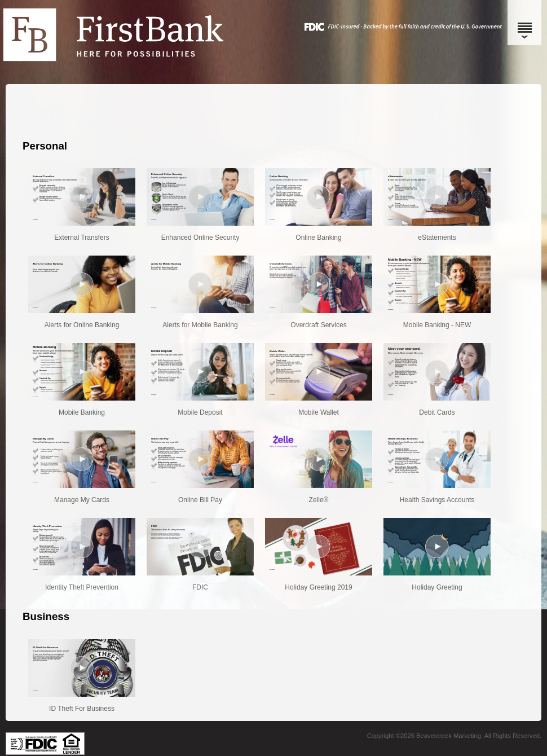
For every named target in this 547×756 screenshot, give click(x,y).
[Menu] (524, 23)
